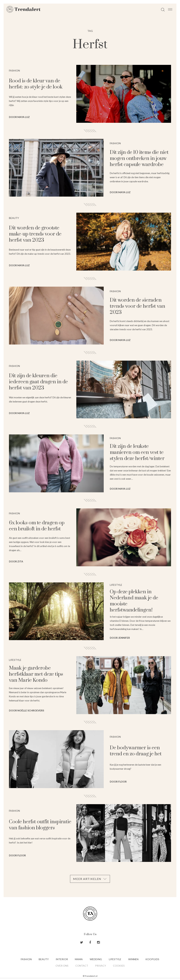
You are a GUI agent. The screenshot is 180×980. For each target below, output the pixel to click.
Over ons (62, 966)
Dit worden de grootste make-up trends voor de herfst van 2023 (35, 234)
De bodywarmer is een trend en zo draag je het (136, 751)
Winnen (133, 959)
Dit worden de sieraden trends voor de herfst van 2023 (137, 306)
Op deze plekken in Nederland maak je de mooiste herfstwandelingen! (134, 601)
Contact (82, 966)
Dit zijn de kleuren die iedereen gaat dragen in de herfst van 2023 (38, 382)
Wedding (96, 959)
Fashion (26, 959)
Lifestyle (115, 959)
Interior (62, 959)
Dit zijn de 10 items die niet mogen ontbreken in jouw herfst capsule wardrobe (139, 158)
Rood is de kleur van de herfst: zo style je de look (36, 84)
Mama (79, 959)
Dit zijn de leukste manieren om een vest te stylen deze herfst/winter (137, 452)
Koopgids (152, 959)
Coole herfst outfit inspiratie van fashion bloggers (40, 825)
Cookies (119, 966)
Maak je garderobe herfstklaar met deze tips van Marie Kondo (36, 674)
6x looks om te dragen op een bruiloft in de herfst (37, 526)
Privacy (101, 966)
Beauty (44, 959)
